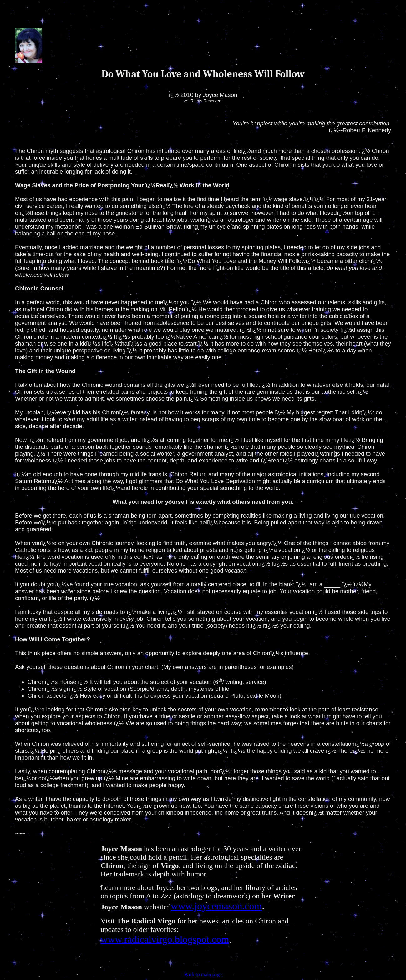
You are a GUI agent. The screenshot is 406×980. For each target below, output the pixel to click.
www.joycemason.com (216, 906)
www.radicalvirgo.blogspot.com (165, 939)
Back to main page (203, 975)
